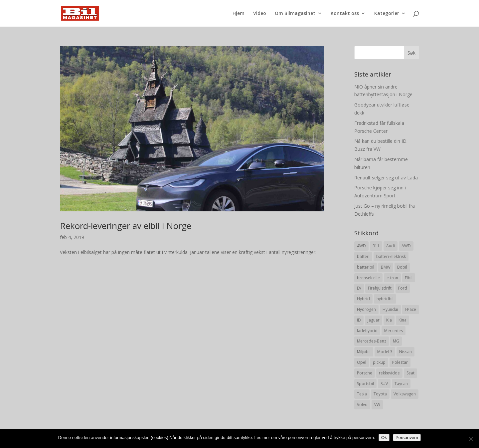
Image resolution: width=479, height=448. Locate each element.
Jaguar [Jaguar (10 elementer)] (374, 320)
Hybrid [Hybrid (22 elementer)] (363, 299)
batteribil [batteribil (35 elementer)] (366, 267)
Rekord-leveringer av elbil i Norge (126, 226)
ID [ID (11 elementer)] (359, 320)
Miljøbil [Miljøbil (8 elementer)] (364, 352)
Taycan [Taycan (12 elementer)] (401, 384)
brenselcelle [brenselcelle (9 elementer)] (368, 278)
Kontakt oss (345, 14)
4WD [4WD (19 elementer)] (361, 246)
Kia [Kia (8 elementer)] (389, 320)
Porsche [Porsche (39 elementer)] (365, 373)
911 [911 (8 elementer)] (376, 246)
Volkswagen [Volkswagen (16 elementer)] (405, 394)
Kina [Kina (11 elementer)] (402, 320)
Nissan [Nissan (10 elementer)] (405, 352)
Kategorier (387, 14)
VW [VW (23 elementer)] (377, 405)
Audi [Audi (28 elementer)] (391, 246)
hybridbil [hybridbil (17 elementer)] (385, 299)
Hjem (239, 14)
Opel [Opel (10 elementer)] (362, 362)
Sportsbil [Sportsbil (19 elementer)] (365, 384)
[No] (471, 439)
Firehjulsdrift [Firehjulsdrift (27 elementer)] (380, 288)
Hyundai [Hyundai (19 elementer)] (390, 309)
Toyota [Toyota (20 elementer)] (380, 394)
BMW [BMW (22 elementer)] (386, 267)
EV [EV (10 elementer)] (359, 288)
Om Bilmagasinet (295, 14)
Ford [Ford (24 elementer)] (403, 288)
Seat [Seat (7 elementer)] (410, 373)
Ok (384, 438)
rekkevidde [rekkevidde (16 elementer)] (389, 373)
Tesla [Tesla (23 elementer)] (362, 394)
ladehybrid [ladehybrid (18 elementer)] (367, 331)
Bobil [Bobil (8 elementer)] (402, 267)
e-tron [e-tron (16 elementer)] (392, 278)
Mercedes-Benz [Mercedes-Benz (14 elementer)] (372, 341)
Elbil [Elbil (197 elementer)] (409, 278)
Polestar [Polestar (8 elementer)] (400, 362)
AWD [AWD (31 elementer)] (406, 246)
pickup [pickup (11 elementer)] (379, 362)
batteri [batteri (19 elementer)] (363, 256)
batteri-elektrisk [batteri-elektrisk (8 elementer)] (391, 256)
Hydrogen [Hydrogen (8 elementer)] (366, 309)
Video (260, 14)
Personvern (407, 438)
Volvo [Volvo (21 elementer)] (362, 405)
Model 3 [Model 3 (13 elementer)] (385, 352)
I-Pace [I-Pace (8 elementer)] (410, 309)
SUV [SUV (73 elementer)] (384, 384)
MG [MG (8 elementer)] (396, 341)
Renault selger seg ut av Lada (386, 178)
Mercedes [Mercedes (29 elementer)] (394, 331)
